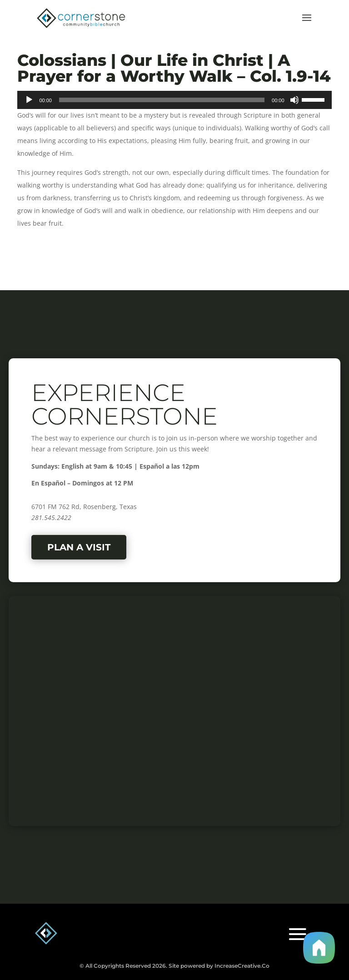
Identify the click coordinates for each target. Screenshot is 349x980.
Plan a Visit (79, 547)
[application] (174, 100)
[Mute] (294, 100)
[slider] (162, 100)
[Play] (29, 100)
